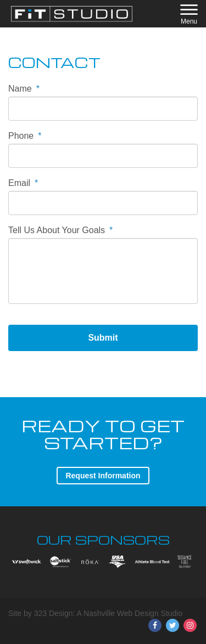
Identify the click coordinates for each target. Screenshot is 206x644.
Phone (25, 136)
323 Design (54, 613)
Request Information (103, 476)
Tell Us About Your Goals (60, 230)
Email (23, 183)
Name (24, 89)
